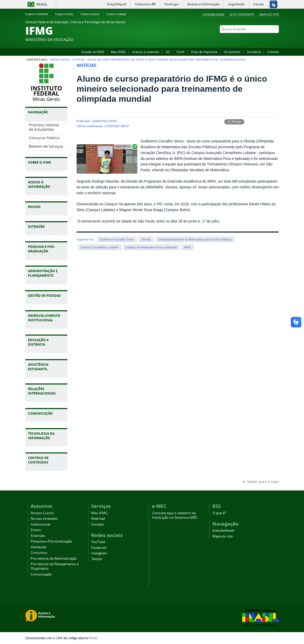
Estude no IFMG (93, 52)
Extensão (38, 536)
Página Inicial (60, 59)
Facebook (263, 39)
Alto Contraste (242, 14)
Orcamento (232, 52)
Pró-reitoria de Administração (54, 559)
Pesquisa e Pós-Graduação (51, 541)
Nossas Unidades (44, 519)
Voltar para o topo (263, 482)
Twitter (276, 39)
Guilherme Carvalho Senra (117, 239)
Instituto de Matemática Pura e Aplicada (151, 247)
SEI (168, 52)
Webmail (98, 519)
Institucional (40, 524)
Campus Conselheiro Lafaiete (100, 247)
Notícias (78, 59)
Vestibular (39, 547)
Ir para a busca (92, 14)
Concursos (39, 553)
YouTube (256, 39)
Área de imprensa (204, 52)
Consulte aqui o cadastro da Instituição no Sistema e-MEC (175, 515)
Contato (273, 52)
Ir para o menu (66, 14)
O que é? (219, 513)
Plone (93, 638)
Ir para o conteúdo (39, 14)
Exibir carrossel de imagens (126, 147)
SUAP (181, 52)
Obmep (146, 239)
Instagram (270, 39)
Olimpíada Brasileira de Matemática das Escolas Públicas (195, 239)
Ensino (36, 530)
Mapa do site (269, 14)
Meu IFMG (118, 52)
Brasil (42, 4)
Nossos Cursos (42, 513)
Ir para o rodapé (119, 14)
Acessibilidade (214, 14)
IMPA (188, 247)
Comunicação (41, 574)
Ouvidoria (254, 52)
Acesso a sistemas (146, 52)
